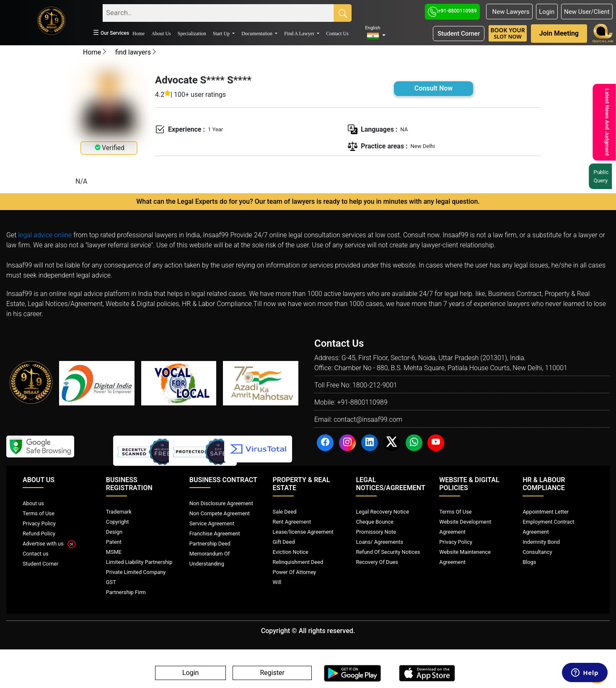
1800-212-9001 (375, 385)
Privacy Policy (39, 523)
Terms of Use (39, 513)
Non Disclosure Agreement (221, 503)
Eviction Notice (291, 552)
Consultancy (537, 552)
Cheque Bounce (374, 522)
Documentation (258, 34)
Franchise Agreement (215, 534)
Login (547, 12)
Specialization (192, 34)
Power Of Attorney (295, 572)
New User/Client (587, 12)
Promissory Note (376, 532)
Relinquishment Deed (298, 562)
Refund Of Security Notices (388, 552)
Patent (114, 542)
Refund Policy (39, 534)
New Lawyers (509, 12)
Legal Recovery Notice (382, 512)
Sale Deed (285, 512)
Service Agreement (212, 523)
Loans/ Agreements (379, 542)
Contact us (36, 554)
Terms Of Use (455, 512)
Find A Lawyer (300, 34)
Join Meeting (559, 33)
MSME (114, 552)
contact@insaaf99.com (368, 419)
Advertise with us (49, 544)
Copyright (118, 522)
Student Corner (459, 34)
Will (277, 582)
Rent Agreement (292, 522)
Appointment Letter (546, 512)
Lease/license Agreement (303, 532)
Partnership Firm (126, 592)
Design (114, 532)
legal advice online (45, 235)
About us (33, 503)
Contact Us (337, 34)
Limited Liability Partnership (139, 562)
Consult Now (434, 88)
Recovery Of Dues (377, 562)
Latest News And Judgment (606, 122)
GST (111, 582)
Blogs (529, 562)
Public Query (603, 176)
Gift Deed (284, 542)
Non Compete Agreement (220, 513)
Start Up (222, 34)
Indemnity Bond (541, 542)
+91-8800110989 (452, 11)
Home (138, 34)
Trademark (119, 512)
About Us (161, 34)
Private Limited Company (136, 572)
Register (272, 673)
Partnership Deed (210, 544)
